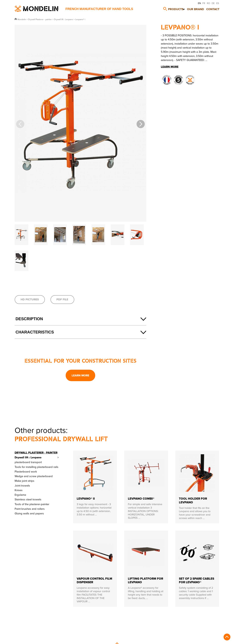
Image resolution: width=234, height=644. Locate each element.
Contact (214, 8)
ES (218, 3)
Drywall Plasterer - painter (36, 453)
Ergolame (20, 495)
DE (213, 3)
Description (29, 319)
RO (208, 3)
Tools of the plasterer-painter (32, 504)
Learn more (80, 375)
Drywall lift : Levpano (28, 457)
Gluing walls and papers (29, 513)
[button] (141, 124)
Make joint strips (24, 481)
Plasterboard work (26, 471)
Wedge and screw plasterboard (34, 476)
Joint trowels (22, 485)
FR (204, 3)
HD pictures (30, 299)
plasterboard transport (28, 462)
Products (176, 8)
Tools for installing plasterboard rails (36, 467)
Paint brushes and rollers (30, 509)
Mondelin (36, 9)
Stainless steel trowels (28, 499)
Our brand (197, 8)
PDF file (62, 299)
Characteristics (35, 332)
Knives (19, 490)
